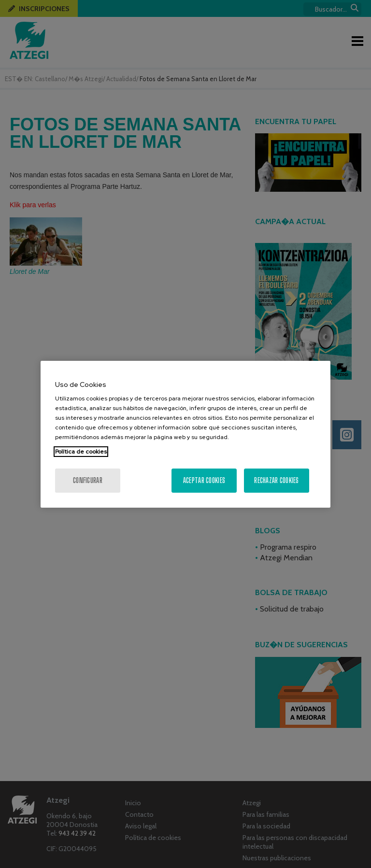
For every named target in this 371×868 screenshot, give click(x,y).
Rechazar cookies (276, 480)
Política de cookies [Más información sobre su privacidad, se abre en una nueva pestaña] (81, 452)
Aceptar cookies (204, 480)
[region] (185, 434)
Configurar (88, 480)
